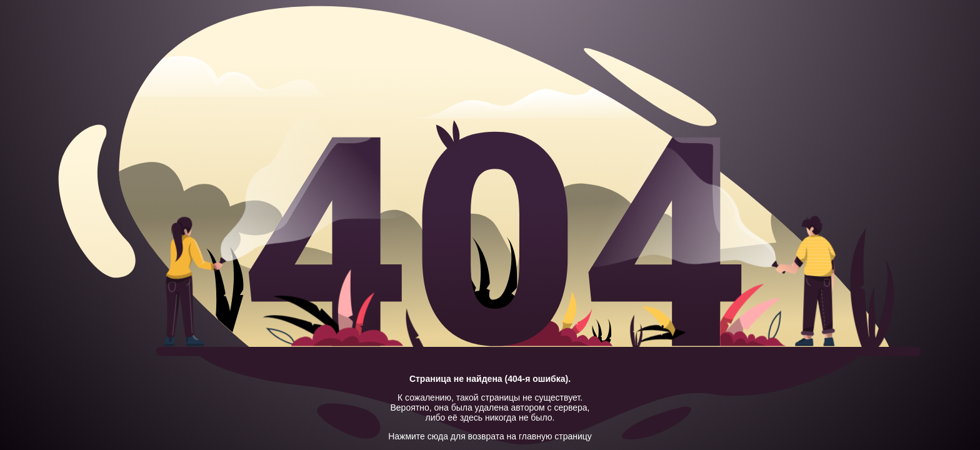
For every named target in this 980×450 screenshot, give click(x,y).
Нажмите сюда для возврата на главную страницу (490, 436)
